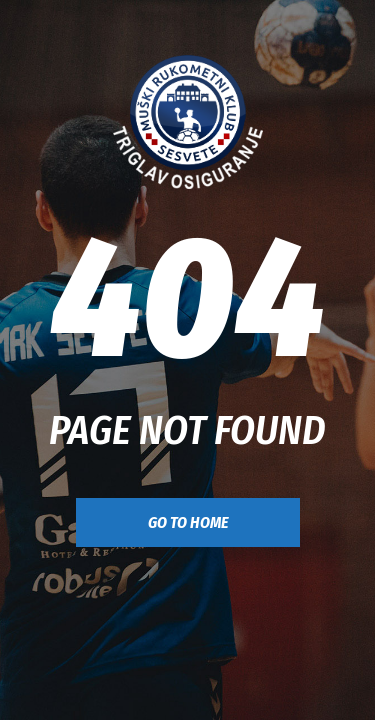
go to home (188, 522)
